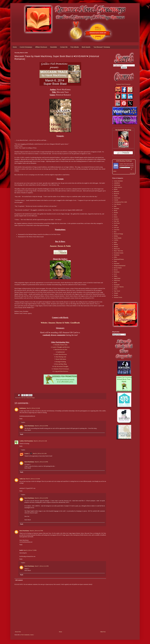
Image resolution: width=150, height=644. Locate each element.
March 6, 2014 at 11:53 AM (33, 479)
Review (116, 270)
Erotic (115, 215)
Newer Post (18, 632)
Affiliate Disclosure (41, 47)
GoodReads (75, 323)
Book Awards (86, 47)
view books (132, 173)
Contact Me (64, 47)
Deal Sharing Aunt (61, 357)
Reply (21, 419)
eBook (115, 211)
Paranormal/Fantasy (119, 259)
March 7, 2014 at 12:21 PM (42, 566)
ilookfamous (23, 408)
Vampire (116, 293)
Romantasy (117, 272)
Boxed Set (116, 194)
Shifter (116, 276)
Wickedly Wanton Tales (61, 345)
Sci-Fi (115, 274)
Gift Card (24, 398)
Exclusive (116, 219)
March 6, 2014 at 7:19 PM (30, 550)
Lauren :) (27, 454)
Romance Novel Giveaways (61, 369)
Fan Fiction (117, 223)
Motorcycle (117, 249)
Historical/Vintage (30, 398)
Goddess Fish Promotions (26, 441)
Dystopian (116, 208)
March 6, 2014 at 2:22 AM (33, 408)
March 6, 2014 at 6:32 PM (41, 498)
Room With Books (61, 359)
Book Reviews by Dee (61, 349)
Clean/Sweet (117, 198)
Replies (23, 422)
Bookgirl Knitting (61, 362)
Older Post (103, 632)
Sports (115, 283)
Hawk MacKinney (29, 426)
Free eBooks (75, 47)
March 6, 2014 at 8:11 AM (40, 441)
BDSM (116, 189)
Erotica (116, 217)
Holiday (116, 236)
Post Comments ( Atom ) (28, 635)
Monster (116, 247)
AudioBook (117, 183)
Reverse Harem (118, 268)
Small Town (117, 280)
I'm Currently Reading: (123, 130)
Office (115, 257)
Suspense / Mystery (119, 287)
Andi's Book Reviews (61, 354)
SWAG (116, 289)
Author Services (118, 187)
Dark (115, 206)
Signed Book (117, 278)
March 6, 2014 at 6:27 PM (36, 531)
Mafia (115, 242)
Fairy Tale (116, 221)
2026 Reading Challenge (124, 161)
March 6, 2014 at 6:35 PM (41, 426)
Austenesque (117, 185)
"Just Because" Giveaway (102, 47)
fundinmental (61, 352)
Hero (115, 232)
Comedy (116, 200)
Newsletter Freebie (119, 253)
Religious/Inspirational (120, 266)
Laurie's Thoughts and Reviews (61, 347)
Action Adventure (118, 181)
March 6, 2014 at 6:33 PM (41, 462)
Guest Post (117, 230)
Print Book (117, 264)
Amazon (53, 246)
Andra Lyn (22, 479)
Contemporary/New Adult (120, 202)
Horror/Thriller (118, 238)
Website (44, 323)
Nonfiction (117, 255)
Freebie (116, 225)
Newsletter (54, 47)
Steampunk (117, 285)
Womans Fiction (118, 297)
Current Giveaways (26, 47)
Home (15, 47)
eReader (116, 213)
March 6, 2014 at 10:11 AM (40, 454)
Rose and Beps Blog (61, 364)
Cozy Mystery (117, 204)
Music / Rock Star (118, 251)
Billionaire (117, 192)
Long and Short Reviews (61, 371)
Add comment (19, 580)
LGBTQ (116, 240)
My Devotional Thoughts (61, 366)
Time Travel (117, 291)
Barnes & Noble (64, 246)
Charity (116, 196)
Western (116, 295)
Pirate (115, 261)
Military (116, 244)
